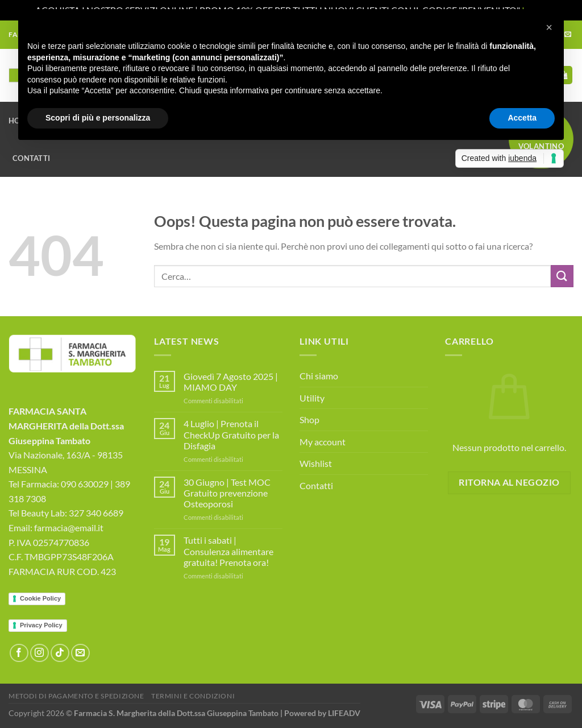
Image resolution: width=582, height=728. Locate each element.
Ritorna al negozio (509, 482)
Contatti (31, 158)
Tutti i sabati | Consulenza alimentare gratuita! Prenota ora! (228, 551)
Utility (312, 398)
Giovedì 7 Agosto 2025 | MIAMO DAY (231, 382)
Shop (309, 419)
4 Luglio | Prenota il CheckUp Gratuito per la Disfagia (231, 434)
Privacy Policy (41, 625)
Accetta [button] (522, 118)
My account (323, 442)
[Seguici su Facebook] (19, 653)
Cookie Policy (40, 598)
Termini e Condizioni (193, 696)
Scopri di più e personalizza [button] (98, 118)
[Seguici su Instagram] (40, 653)
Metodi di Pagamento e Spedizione (76, 696)
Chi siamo (319, 376)
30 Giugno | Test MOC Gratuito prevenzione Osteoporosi (227, 493)
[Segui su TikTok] (60, 653)
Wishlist (316, 463)
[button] (549, 27)
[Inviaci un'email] (80, 653)
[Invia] (562, 276)
